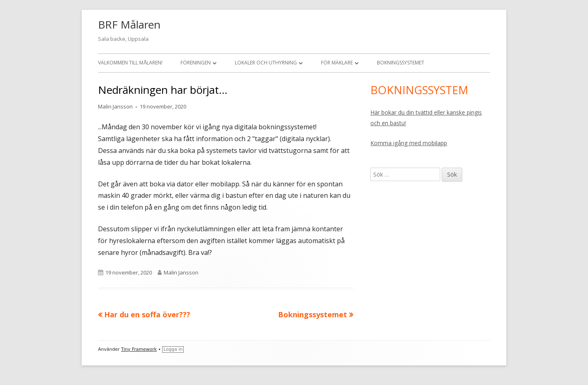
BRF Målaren (129, 24)
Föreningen (196, 63)
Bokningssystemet (401, 63)
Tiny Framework (139, 349)
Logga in (173, 349)
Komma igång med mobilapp (409, 143)
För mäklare (337, 63)
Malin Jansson (115, 106)
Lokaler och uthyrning (266, 63)
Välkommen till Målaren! (130, 63)
